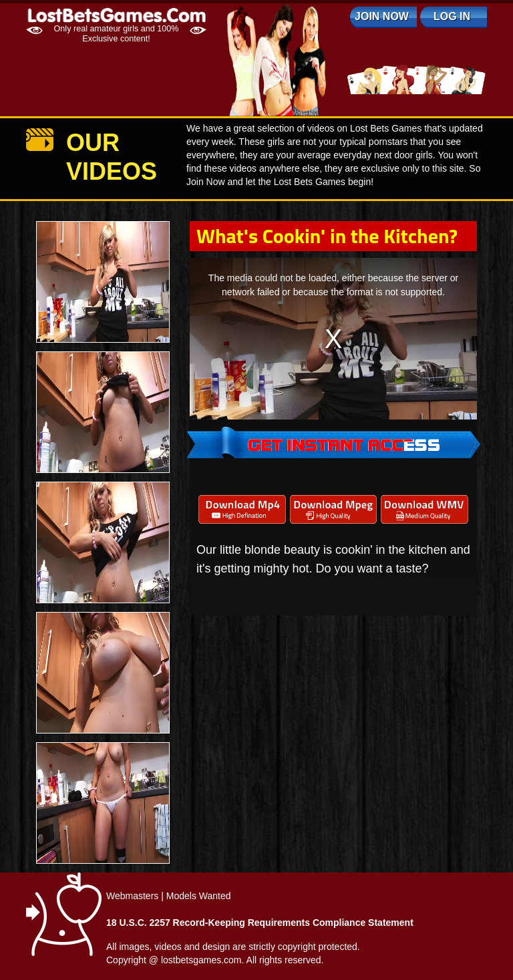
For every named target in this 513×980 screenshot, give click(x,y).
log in (452, 16)
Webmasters (132, 896)
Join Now (382, 16)
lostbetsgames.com (201, 960)
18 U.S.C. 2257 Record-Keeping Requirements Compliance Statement (260, 923)
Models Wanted (199, 896)
